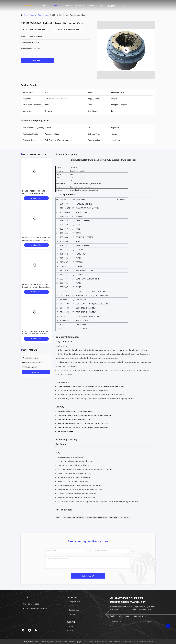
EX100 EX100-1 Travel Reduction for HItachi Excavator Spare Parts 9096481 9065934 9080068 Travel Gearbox (36, 334)
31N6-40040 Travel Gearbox (74, 517)
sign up (148, 622)
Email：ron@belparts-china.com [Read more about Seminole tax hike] (35, 608)
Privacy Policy (28, 642)
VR (102, 6)
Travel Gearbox (43, 15)
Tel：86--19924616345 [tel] (31, 604)
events (92, 6)
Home (44, 6)
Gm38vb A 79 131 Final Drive (97, 517)
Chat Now (37, 61)
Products (56, 6)
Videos (68, 6)
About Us (80, 6)
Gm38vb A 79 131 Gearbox (119, 517)
